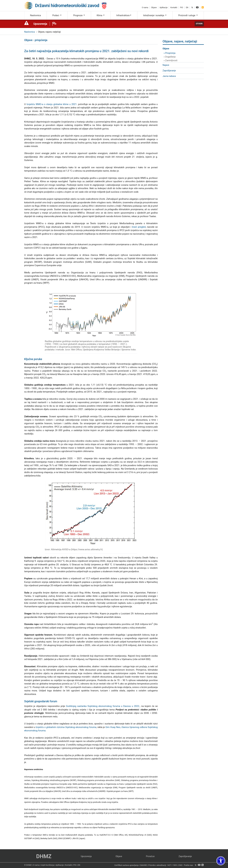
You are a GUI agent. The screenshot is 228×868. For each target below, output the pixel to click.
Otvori (199, 24)
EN (187, 8)
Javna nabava (169, 76)
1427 (169, 865)
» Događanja (170, 57)
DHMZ (44, 856)
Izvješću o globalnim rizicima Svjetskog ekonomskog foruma (66, 727)
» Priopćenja (170, 53)
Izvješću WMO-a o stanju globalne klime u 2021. (52, 104)
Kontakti (174, 8)
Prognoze (79, 15)
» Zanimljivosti (171, 60)
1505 (175, 865)
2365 (180, 865)
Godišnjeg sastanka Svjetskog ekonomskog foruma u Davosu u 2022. (103, 706)
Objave (154, 8)
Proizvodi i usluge (188, 15)
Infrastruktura (124, 15)
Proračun (150, 856)
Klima (101, 15)
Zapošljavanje (169, 71)
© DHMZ (28, 865)
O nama (145, 8)
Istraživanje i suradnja (155, 15)
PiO (182, 8)
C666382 (143, 865)
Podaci (57, 15)
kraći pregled (139, 227)
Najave (166, 65)
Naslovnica (35, 15)
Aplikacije (164, 8)
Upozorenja (40, 24)
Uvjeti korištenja (47, 865)
